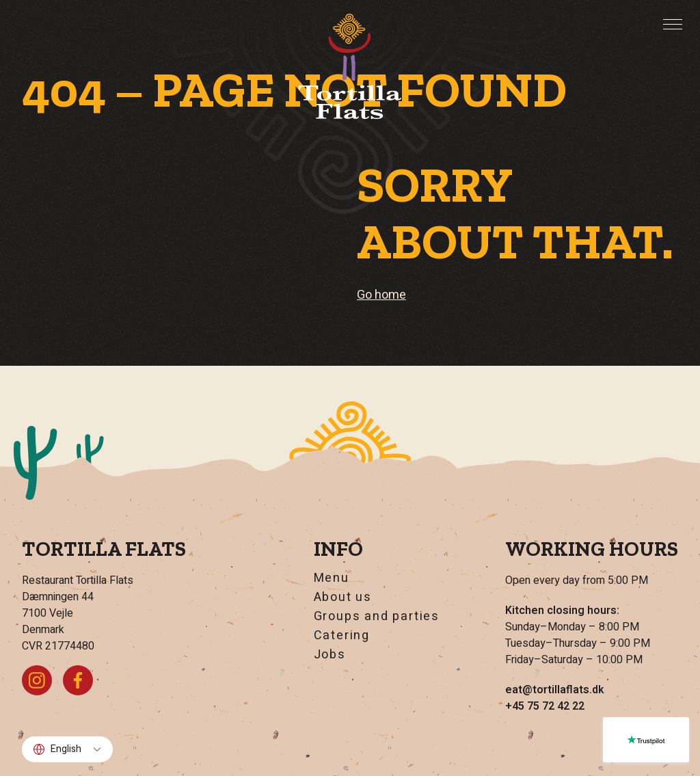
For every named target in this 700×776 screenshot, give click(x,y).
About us (343, 598)
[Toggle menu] (673, 24)
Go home (381, 295)
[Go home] (350, 66)
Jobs (330, 655)
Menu (332, 578)
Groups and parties (377, 617)
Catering (342, 636)
